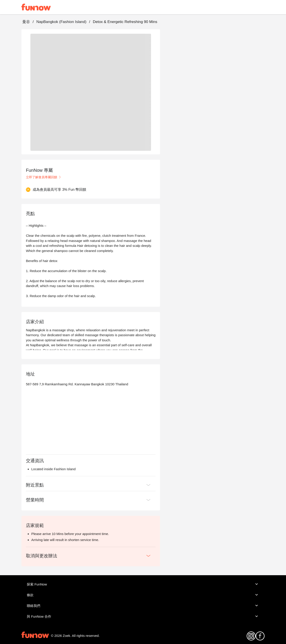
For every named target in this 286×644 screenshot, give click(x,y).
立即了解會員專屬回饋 (44, 177)
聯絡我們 (143, 606)
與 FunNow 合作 (143, 616)
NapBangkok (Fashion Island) (61, 22)
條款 (143, 595)
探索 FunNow (143, 584)
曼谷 (26, 22)
